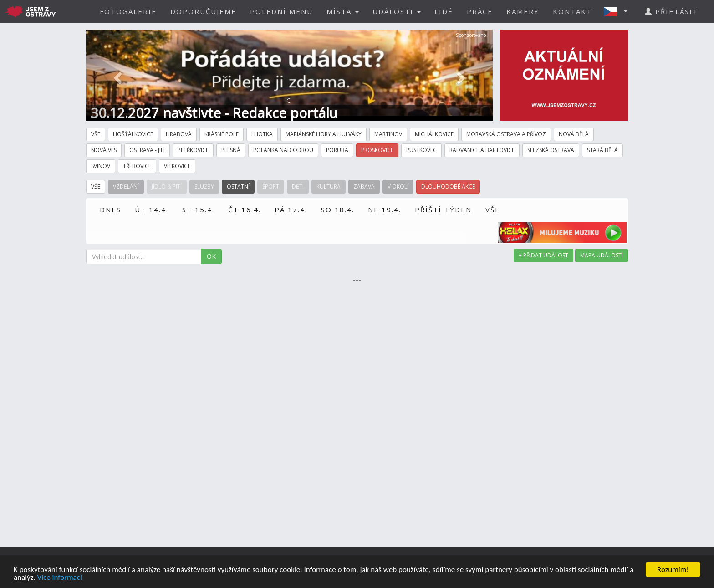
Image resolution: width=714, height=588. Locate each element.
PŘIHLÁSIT (671, 11)
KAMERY (523, 11)
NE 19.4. (385, 210)
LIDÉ (444, 11)
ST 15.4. (198, 210)
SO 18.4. (338, 210)
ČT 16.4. (245, 210)
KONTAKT (572, 11)
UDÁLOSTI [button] (397, 11)
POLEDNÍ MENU (281, 11)
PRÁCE (480, 11)
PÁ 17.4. (291, 210)
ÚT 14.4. (152, 210)
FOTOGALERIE (128, 11)
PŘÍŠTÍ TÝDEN (443, 210)
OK (211, 256)
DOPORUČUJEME (203, 11)
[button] (618, 11)
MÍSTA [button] (343, 11)
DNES (110, 210)
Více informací (60, 578)
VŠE (493, 210)
